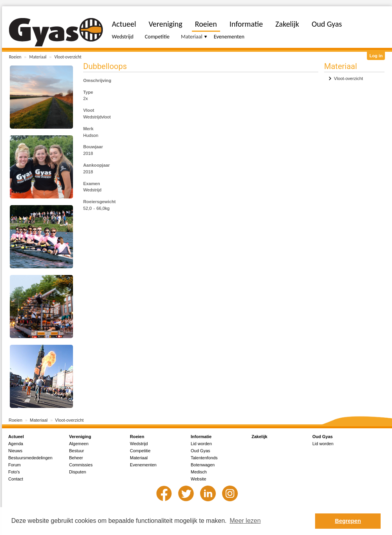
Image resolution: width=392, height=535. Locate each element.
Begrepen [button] (348, 521)
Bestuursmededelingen (30, 458)
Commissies (81, 465)
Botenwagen (203, 465)
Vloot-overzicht (68, 57)
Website (199, 479)
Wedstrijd (123, 37)
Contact (16, 479)
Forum (15, 465)
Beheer (76, 458)
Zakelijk (287, 24)
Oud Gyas (327, 24)
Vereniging (166, 24)
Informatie (246, 24)
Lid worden (201, 444)
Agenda (16, 444)
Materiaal (38, 57)
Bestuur (77, 451)
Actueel (124, 24)
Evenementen (229, 37)
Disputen (77, 472)
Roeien (15, 57)
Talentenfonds (204, 458)
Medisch (199, 472)
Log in (376, 56)
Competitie (157, 37)
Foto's (14, 472)
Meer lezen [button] (245, 521)
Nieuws (15, 451)
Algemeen (79, 444)
